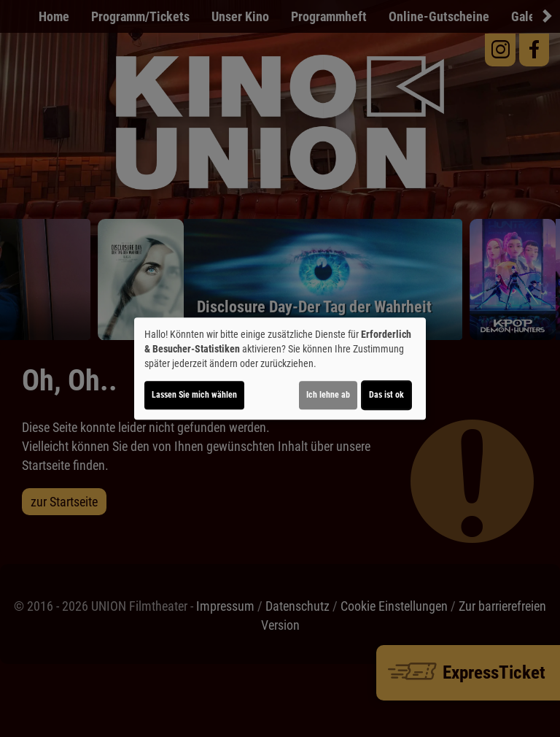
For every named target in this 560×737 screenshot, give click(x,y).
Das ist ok (386, 395)
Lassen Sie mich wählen (194, 395)
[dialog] (280, 368)
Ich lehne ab (328, 395)
